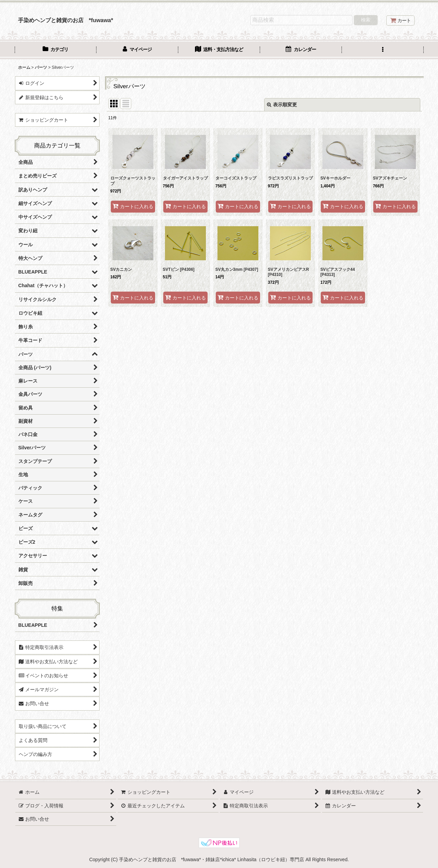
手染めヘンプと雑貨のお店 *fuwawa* (66, 20)
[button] (383, 50)
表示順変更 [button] (282, 105)
